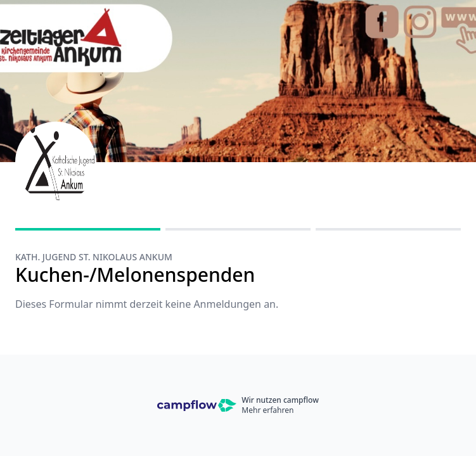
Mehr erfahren (267, 410)
